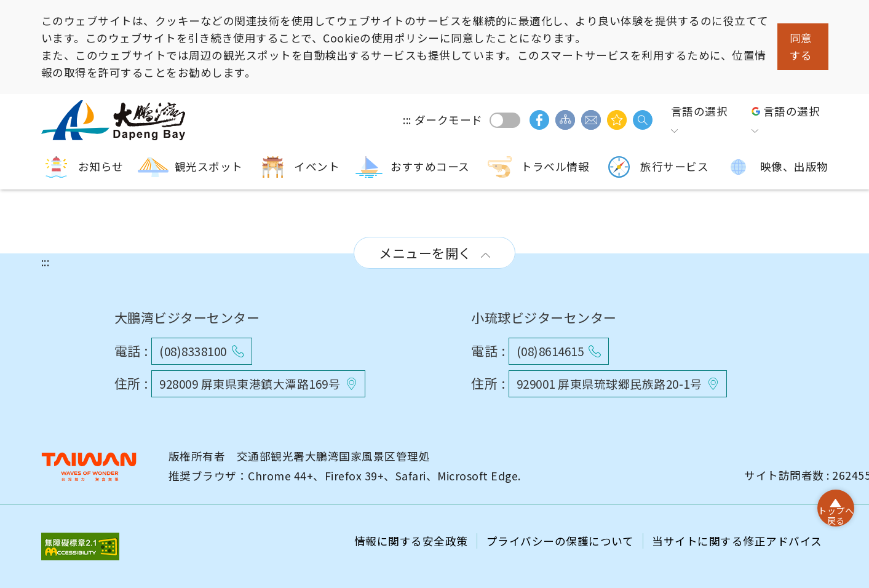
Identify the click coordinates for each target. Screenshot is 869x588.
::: (407, 120)
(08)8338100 (193, 351)
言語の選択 (700, 111)
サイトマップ (565, 120)
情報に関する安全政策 (413, 541)
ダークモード (505, 120)
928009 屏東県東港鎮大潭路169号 (250, 383)
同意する (801, 46)
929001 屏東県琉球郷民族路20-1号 (609, 383)
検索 (643, 120)
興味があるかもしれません (617, 120)
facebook (539, 120)
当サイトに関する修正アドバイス (737, 541)
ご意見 (591, 120)
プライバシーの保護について (561, 541)
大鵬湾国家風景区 (115, 120)
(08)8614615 (550, 351)
